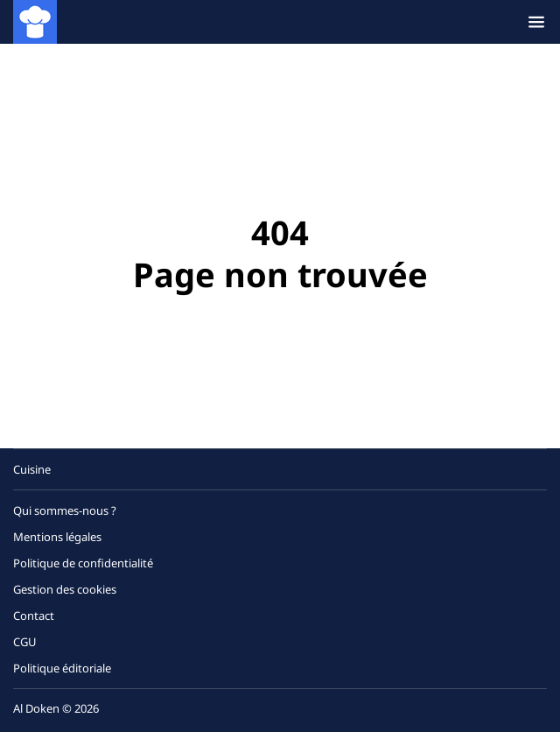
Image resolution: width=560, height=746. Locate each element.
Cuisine (32, 469)
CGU (25, 642)
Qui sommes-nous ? (65, 510)
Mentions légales (57, 537)
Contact (34, 616)
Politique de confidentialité (83, 563)
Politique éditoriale (62, 668)
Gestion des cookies (65, 589)
